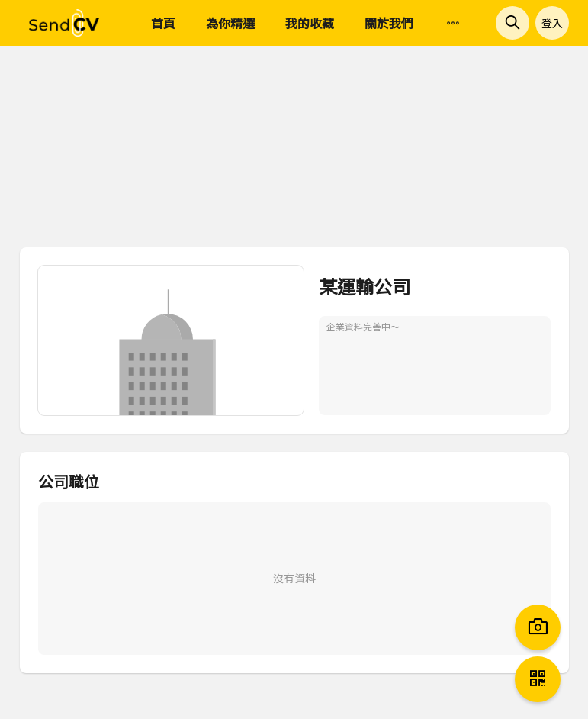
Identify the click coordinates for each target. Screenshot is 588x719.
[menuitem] (453, 24)
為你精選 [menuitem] (230, 23)
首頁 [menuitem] (163, 23)
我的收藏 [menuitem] (310, 23)
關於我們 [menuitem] (389, 23)
